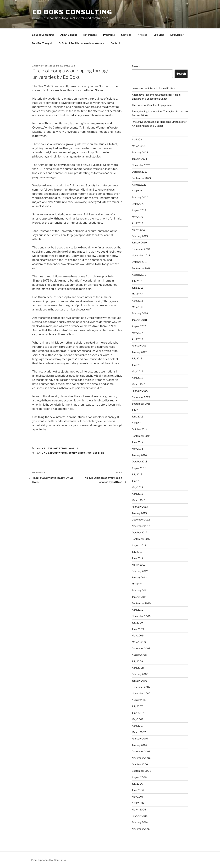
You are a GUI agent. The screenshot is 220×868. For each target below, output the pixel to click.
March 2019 (139, 230)
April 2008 (138, 668)
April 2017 (137, 339)
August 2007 (139, 700)
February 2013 (140, 507)
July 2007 (137, 706)
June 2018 (138, 288)
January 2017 (139, 352)
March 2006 (139, 810)
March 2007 (139, 732)
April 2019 (137, 223)
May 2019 (137, 217)
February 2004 (140, 822)
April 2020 (138, 191)
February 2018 (140, 313)
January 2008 (140, 681)
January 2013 (139, 513)
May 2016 (137, 371)
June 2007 (138, 713)
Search (136, 66)
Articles (142, 35)
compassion (77, 453)
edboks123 (68, 66)
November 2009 (141, 616)
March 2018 (139, 307)
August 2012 (139, 545)
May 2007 (138, 719)
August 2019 (139, 210)
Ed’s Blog (159, 35)
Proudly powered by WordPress (49, 860)
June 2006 (138, 790)
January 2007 (139, 745)
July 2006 (137, 784)
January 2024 (139, 159)
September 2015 (141, 404)
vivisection (96, 453)
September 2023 (141, 178)
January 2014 (139, 455)
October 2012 (139, 532)
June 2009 (138, 629)
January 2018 (139, 320)
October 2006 (140, 764)
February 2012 (140, 571)
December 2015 (141, 397)
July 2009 (137, 623)
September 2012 (141, 539)
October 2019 (140, 204)
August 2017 (139, 326)
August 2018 (139, 275)
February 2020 (140, 197)
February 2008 (140, 674)
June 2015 (138, 417)
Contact (115, 43)
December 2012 (141, 520)
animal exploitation (52, 448)
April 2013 (137, 494)
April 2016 (137, 378)
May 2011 (137, 584)
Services (126, 35)
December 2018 (141, 249)
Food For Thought (42, 43)
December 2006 (141, 751)
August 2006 (139, 777)
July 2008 (137, 661)
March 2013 (139, 500)
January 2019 (139, 242)
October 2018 (140, 262)
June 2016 (138, 365)
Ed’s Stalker (177, 35)
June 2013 (138, 481)
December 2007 (141, 687)
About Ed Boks (69, 35)
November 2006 (141, 758)
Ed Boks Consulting (72, 12)
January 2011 (139, 597)
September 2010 (141, 603)
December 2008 (141, 648)
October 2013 (140, 461)
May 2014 (137, 449)
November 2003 (141, 829)
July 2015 (137, 410)
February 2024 (140, 152)
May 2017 (137, 333)
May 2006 (138, 797)
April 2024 (138, 139)
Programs (109, 35)
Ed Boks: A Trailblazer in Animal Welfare (81, 43)
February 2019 (140, 236)
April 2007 (138, 726)
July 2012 (137, 552)
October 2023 (140, 172)
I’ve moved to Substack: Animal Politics (153, 88)
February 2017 (140, 346)
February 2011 (140, 590)
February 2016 (140, 391)
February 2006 (140, 816)
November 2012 (141, 526)
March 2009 (139, 642)
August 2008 (139, 655)
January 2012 (139, 577)
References (90, 35)
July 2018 (137, 281)
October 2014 (140, 429)
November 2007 (141, 693)
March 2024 (139, 146)
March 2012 (139, 565)
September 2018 (141, 268)
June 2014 (138, 442)
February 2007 (140, 739)
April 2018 (137, 301)
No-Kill (74, 448)
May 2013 (137, 487)
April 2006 (138, 803)
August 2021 (139, 185)
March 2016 (139, 384)
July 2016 (137, 358)
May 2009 (138, 635)
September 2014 (141, 436)
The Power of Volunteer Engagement (152, 105)
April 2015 (137, 423)
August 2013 (139, 468)
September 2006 (141, 771)
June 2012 (137, 558)
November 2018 (141, 255)
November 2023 (141, 165)
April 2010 (138, 610)
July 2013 (137, 474)
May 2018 (137, 294)
